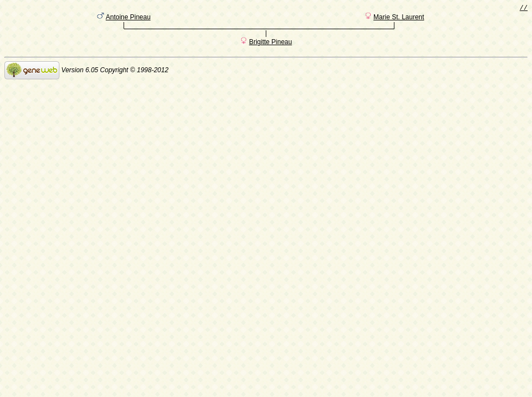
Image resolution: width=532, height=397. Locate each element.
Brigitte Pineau (270, 46)
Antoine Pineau (128, 19)
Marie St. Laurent (399, 19)
